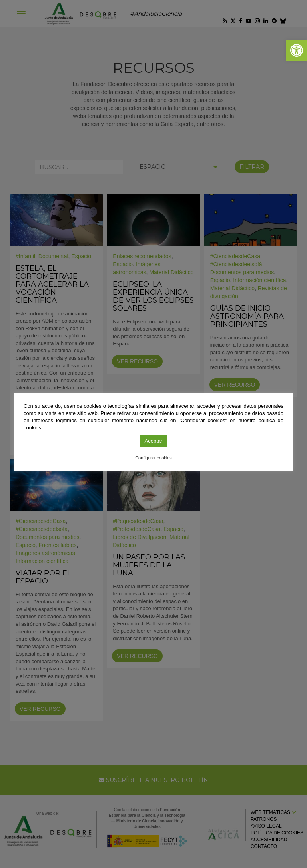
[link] (297, 50)
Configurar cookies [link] (153, 458)
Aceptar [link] (154, 441)
